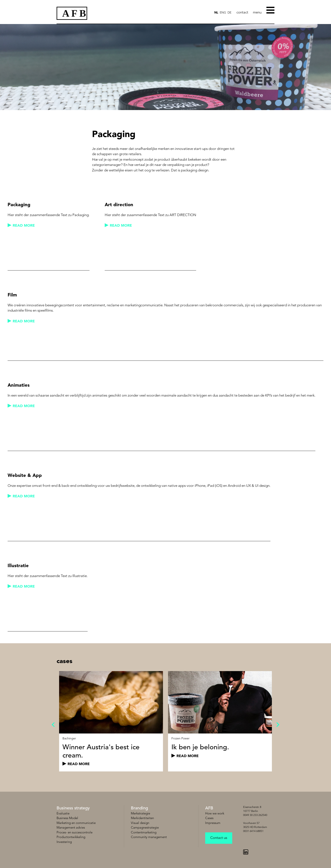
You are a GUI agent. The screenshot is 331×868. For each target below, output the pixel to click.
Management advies (71, 828)
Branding (139, 808)
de (229, 13)
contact (242, 13)
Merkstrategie (140, 814)
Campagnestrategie (145, 828)
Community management (149, 837)
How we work (215, 814)
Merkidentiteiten (142, 818)
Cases (209, 818)
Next (277, 725)
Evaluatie (63, 814)
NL (216, 13)
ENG (223, 13)
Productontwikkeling (71, 837)
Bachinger (69, 739)
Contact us (219, 838)
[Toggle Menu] (270, 10)
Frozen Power (180, 739)
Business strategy (73, 808)
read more (24, 226)
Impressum (213, 823)
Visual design (140, 823)
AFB (209, 808)
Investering (64, 842)
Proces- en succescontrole (75, 833)
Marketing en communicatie (76, 823)
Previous (54, 725)
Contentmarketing (144, 833)
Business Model (67, 818)
